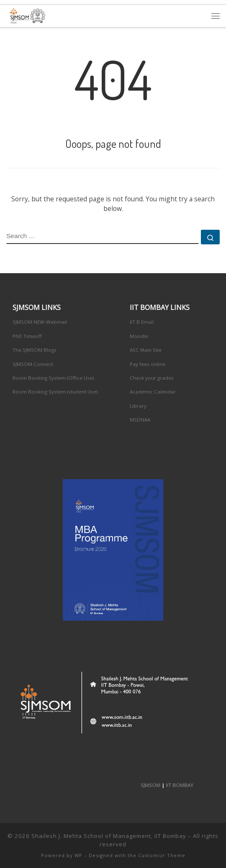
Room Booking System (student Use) (55, 392)
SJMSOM (150, 785)
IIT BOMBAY (180, 785)
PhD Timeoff (27, 336)
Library (138, 406)
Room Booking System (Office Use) (53, 378)
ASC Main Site (146, 350)
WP (78, 855)
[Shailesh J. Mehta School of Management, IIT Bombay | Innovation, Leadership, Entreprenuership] (26, 15)
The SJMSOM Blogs (35, 350)
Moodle (139, 336)
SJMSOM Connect (33, 364)
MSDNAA (140, 420)
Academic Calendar (153, 392)
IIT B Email (142, 322)
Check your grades (152, 378)
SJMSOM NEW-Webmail (40, 322)
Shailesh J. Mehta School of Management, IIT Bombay (109, 836)
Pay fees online (148, 364)
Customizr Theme (162, 855)
